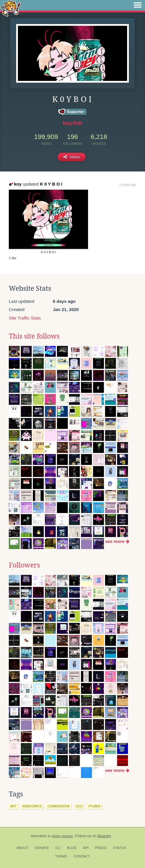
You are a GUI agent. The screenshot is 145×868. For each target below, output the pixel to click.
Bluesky (104, 836)
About (22, 848)
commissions (59, 806)
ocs (79, 806)
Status (120, 848)
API (86, 848)
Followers (24, 565)
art (13, 806)
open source (62, 836)
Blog (72, 848)
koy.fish (73, 123)
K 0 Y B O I (51, 184)
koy (15, 184)
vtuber (94, 806)
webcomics (32, 806)
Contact (82, 856)
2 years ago (128, 185)
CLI (58, 848)
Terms (61, 856)
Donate (42, 848)
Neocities (39, 836)
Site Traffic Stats (25, 318)
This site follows (34, 336)
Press (101, 848)
